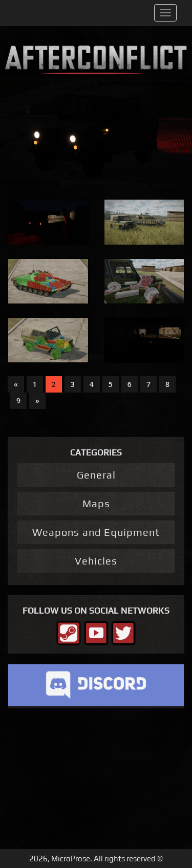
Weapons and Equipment (96, 532)
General (96, 475)
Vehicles (96, 561)
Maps (96, 503)
